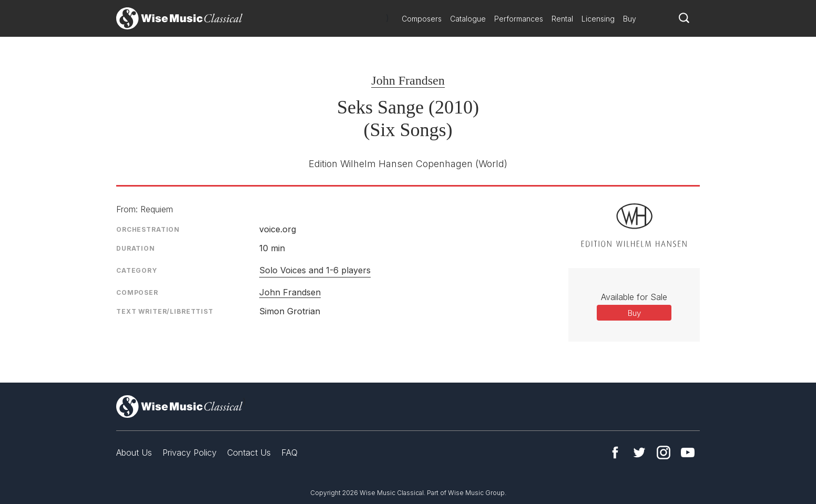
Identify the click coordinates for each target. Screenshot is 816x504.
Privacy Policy (190, 452)
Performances (519, 19)
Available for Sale (634, 297)
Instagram (664, 452)
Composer (137, 292)
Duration (136, 248)
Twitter (639, 452)
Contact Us (249, 452)
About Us (134, 452)
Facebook (615, 452)
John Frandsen (408, 80)
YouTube (688, 452)
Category (137, 270)
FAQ (289, 452)
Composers (422, 19)
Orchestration (148, 229)
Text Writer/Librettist (165, 311)
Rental (562, 19)
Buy (630, 19)
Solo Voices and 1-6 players (315, 270)
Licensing (598, 19)
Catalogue (468, 19)
